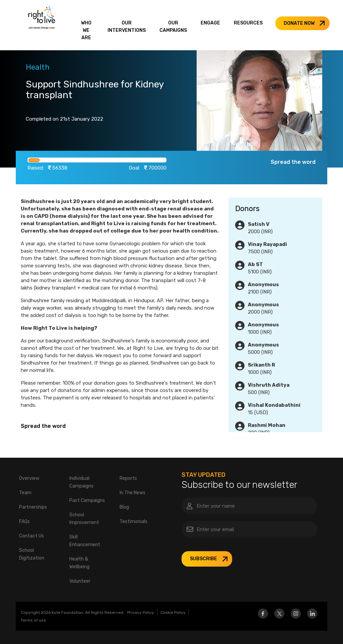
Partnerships (33, 507)
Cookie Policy (173, 613)
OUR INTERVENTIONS (127, 27)
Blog (124, 507)
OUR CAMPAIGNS (173, 27)
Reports (128, 478)
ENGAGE (210, 23)
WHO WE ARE (86, 30)
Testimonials (133, 522)
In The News (132, 493)
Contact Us (31, 536)
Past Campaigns (87, 500)
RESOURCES (248, 23)
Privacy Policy (141, 613)
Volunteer (80, 581)
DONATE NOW (299, 23)
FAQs (24, 522)
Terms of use (33, 620)
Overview (29, 478)
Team (25, 493)
